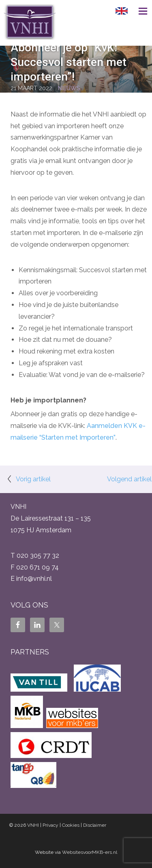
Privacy (50, 825)
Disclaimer (95, 825)
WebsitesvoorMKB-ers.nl (90, 852)
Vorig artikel (33, 479)
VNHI (33, 825)
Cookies (71, 825)
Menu (140, 11)
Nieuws (69, 88)
